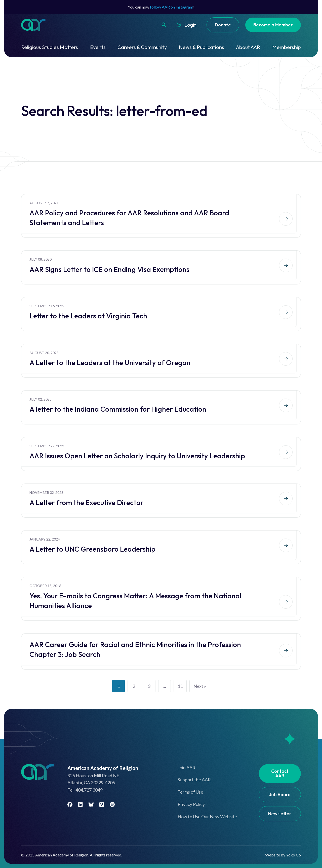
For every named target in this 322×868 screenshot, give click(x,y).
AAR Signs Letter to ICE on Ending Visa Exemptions (109, 269)
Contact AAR (280, 773)
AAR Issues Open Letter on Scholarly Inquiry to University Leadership (137, 456)
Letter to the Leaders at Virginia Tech (88, 316)
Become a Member (273, 25)
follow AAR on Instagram (172, 7)
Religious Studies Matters (50, 47)
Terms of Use (190, 792)
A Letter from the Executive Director (86, 502)
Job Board (280, 794)
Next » (200, 686)
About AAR (248, 47)
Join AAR (187, 767)
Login (190, 25)
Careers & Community (142, 47)
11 (180, 686)
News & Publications (202, 47)
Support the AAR (194, 780)
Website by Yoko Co (283, 855)
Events (98, 47)
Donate (223, 25)
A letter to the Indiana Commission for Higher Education (118, 409)
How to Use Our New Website (207, 816)
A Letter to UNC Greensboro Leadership (92, 549)
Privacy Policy (191, 804)
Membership (287, 47)
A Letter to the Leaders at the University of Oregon (110, 363)
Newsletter (280, 814)
